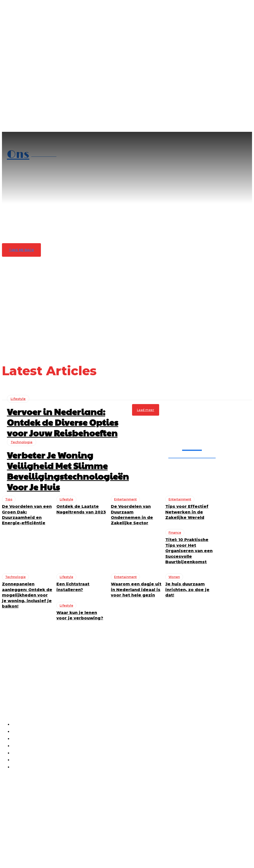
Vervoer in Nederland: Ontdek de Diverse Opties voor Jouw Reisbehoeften (63, 415)
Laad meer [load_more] (146, 406)
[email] (25, 813)
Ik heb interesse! (37, 825)
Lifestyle (18, 395)
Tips (5, 795)
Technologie (13, 775)
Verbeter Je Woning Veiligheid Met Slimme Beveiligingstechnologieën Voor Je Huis (36, 766)
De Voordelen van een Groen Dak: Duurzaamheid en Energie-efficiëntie (34, 786)
